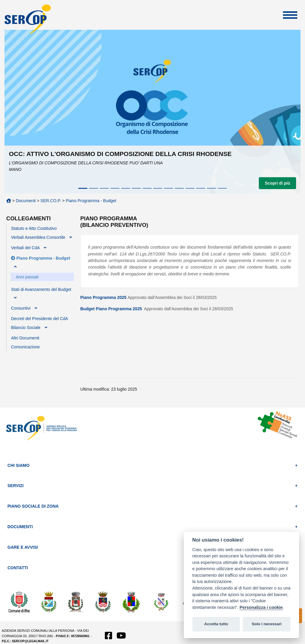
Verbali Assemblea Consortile (38, 237)
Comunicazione (25, 347)
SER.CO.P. (51, 201)
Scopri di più (277, 183)
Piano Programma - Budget (91, 201)
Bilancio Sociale (26, 328)
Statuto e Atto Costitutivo (34, 228)
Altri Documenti (25, 338)
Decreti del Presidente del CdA (39, 319)
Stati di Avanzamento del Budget (41, 289)
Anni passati (27, 277)
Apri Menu (290, 15)
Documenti (26, 201)
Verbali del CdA (25, 248)
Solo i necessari (267, 624)
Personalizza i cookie (261, 607)
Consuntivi (21, 308)
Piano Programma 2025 (104, 297)
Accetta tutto (216, 624)
